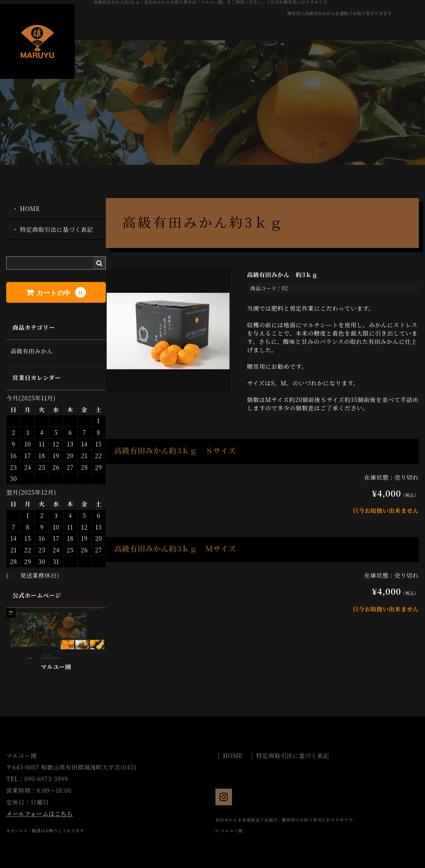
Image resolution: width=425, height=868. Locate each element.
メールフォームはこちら (40, 814)
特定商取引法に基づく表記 (56, 229)
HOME (30, 208)
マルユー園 (56, 667)
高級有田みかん (32, 351)
